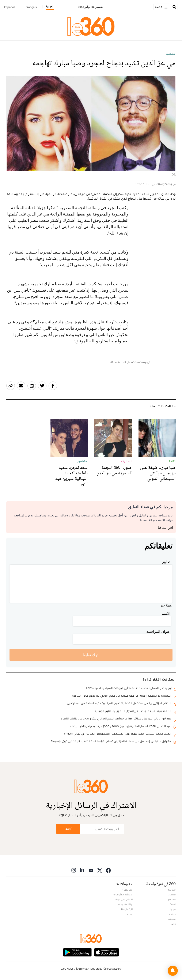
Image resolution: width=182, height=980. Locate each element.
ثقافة (173, 904)
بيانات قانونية (126, 904)
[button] (173, 971)
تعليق (166, 562)
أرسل (68, 829)
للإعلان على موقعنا (123, 899)
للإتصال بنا (127, 909)
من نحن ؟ (128, 890)
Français (31, 7)
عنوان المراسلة (158, 631)
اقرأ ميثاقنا (165, 528)
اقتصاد (172, 895)
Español (9, 7)
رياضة (172, 914)
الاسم (166, 613)
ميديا (173, 909)
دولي (173, 924)
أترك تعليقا (91, 655)
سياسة (172, 890)
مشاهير (171, 54)
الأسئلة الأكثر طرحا (123, 895)
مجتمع (172, 899)
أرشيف (129, 914)
